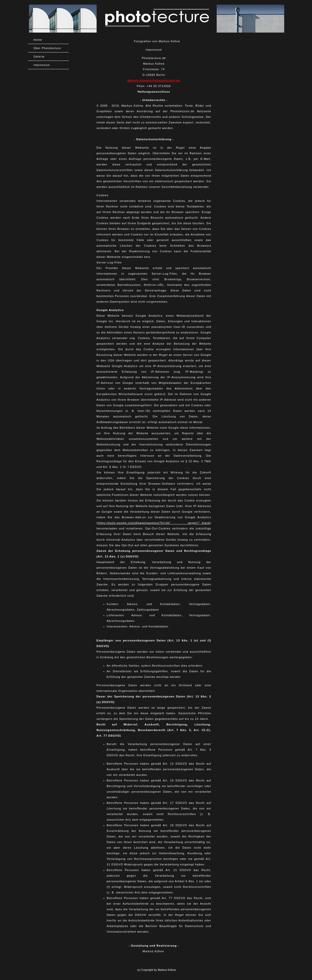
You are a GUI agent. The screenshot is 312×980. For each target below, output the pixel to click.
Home (38, 40)
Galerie (39, 57)
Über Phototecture (47, 48)
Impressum (42, 65)
